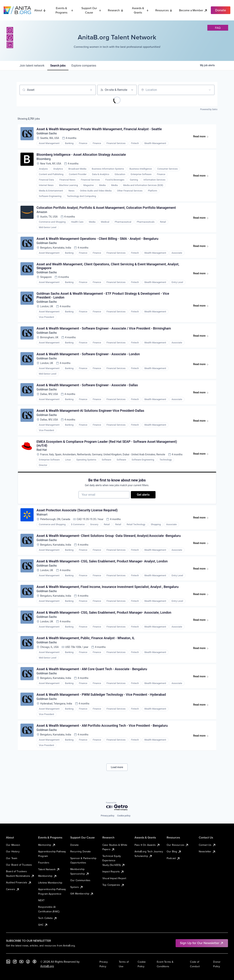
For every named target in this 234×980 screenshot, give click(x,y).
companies (84, 66)
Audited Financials (19, 882)
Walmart (42, 519)
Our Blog (174, 851)
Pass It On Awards (147, 845)
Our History (13, 851)
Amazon (42, 213)
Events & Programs (64, 10)
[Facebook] (10, 38)
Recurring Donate (81, 851)
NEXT (41, 900)
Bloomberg (44, 160)
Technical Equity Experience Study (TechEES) (114, 860)
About (40, 10)
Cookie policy (124, 816)
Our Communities (80, 880)
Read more (202, 137)
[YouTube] (21, 962)
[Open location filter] (210, 90)
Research (116, 10)
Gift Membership (82, 894)
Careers (13, 889)
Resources (164, 10)
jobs (58, 66)
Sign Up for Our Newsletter (202, 943)
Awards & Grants (140, 10)
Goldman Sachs (47, 134)
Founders (44, 863)
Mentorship (47, 845)
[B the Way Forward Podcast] (34, 962)
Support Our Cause (91, 10)
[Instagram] (10, 30)
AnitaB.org (47, 966)
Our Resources (178, 845)
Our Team (12, 858)
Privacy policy (108, 816)
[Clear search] (91, 90)
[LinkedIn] (10, 45)
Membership (48, 876)
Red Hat (42, 453)
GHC (43, 925)
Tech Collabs (48, 918)
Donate (74, 845)
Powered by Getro (209, 109)
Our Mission (13, 845)
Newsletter (207, 851)
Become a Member (193, 10)
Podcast (173, 858)
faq (218, 28)
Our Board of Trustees (19, 865)
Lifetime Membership (50, 883)
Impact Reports (113, 871)
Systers (77, 887)
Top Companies (113, 885)
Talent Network (49, 869)
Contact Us (207, 845)
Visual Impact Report (114, 878)
